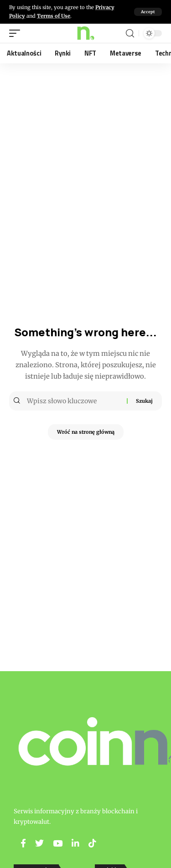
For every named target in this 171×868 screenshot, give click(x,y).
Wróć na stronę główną (86, 432)
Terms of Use (54, 16)
